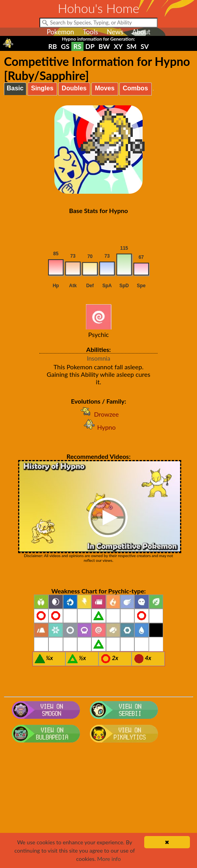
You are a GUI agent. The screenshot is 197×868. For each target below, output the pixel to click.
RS (77, 46)
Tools (90, 32)
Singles (42, 88)
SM (131, 46)
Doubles (74, 88)
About (141, 32)
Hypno (98, 427)
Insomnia (98, 358)
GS (65, 46)
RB (52, 46)
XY (118, 46)
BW (104, 46)
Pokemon (60, 32)
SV (145, 46)
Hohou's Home (99, 8)
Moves (105, 88)
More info (109, 859)
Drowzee (99, 414)
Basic (15, 88)
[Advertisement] (98, 809)
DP (90, 46)
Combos (136, 88)
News (115, 32)
